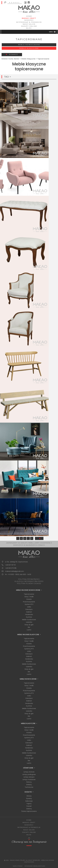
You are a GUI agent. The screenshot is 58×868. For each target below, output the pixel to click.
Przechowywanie (29, 602)
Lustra (29, 630)
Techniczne (29, 787)
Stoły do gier (29, 625)
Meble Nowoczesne (29, 45)
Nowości (29, 20)
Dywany (29, 798)
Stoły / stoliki (29, 597)
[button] (51, 32)
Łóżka (29, 607)
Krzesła (29, 599)
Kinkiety (29, 785)
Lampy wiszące (29, 777)
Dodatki (28, 792)
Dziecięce (29, 609)
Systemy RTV (29, 649)
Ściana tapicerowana (29, 811)
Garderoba (29, 614)
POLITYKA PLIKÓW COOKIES (29, 583)
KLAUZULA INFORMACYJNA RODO (29, 581)
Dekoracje (29, 801)
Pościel (29, 806)
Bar (29, 627)
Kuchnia (29, 617)
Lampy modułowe (29, 780)
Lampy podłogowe (29, 774)
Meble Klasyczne (29, 48)
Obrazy (29, 796)
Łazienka (29, 622)
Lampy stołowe (29, 772)
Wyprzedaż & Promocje (29, 22)
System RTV (29, 604)
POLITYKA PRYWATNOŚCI (29, 579)
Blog (29, 28)
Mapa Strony (18, 866)
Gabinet (29, 612)
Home (29, 16)
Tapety (29, 804)
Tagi (7, 77)
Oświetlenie (28, 768)
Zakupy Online (29, 26)
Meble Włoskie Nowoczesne (28, 590)
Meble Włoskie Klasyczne (28, 635)
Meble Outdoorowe (29, 620)
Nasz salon (29, 24)
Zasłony (29, 809)
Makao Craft (29, 18)
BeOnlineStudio (39, 866)
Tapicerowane (29, 594)
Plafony (29, 782)
